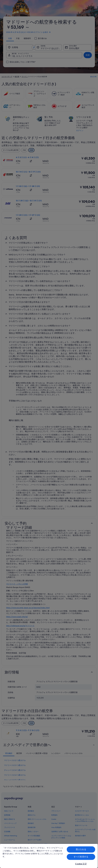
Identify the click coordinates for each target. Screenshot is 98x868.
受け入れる (81, 849)
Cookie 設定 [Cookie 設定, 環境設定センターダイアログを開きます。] (81, 864)
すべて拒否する (81, 857)
